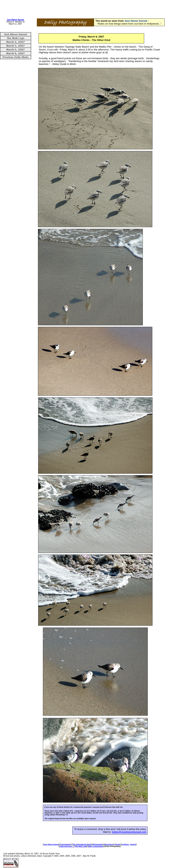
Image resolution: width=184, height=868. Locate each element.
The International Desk (82, 844)
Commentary (66, 844)
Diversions (109, 844)
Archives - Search (129, 844)
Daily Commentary (96, 846)
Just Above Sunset (15, 20)
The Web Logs (81, 846)
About (117, 844)
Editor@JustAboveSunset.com (129, 832)
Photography (98, 844)
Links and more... (66, 846)
